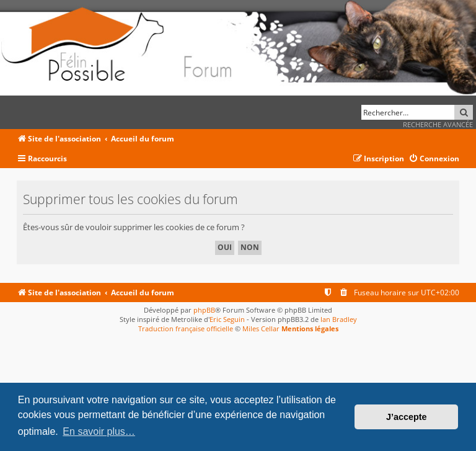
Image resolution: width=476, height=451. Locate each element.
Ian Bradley (339, 319)
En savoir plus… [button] (99, 431)
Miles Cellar (261, 328)
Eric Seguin (227, 319)
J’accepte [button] (407, 417)
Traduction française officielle (186, 328)
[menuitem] (434, 159)
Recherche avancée (438, 124)
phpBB (204, 310)
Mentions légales (310, 328)
